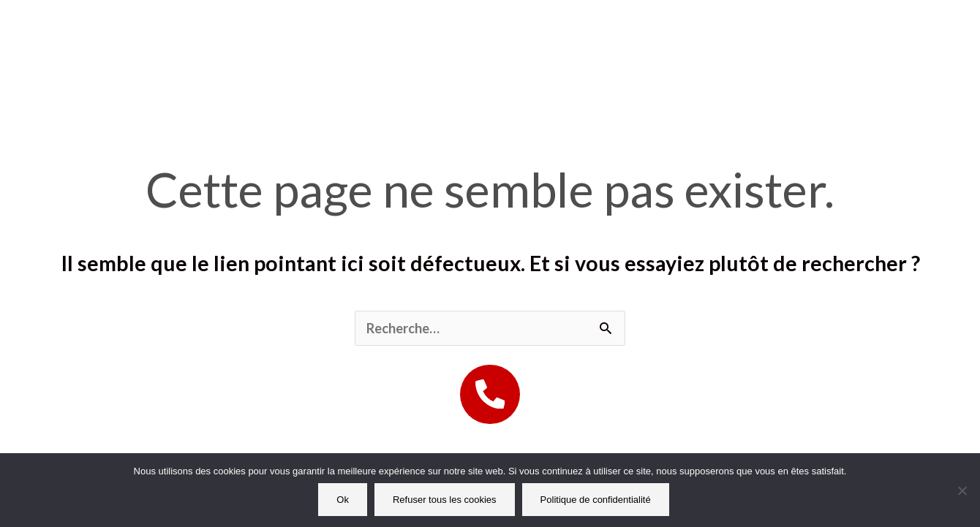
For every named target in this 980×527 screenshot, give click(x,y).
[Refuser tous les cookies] (962, 490)
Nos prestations (434, 30)
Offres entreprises (602, 30)
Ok (343, 500)
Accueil (309, 30)
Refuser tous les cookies (445, 500)
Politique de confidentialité (596, 500)
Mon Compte (758, 30)
